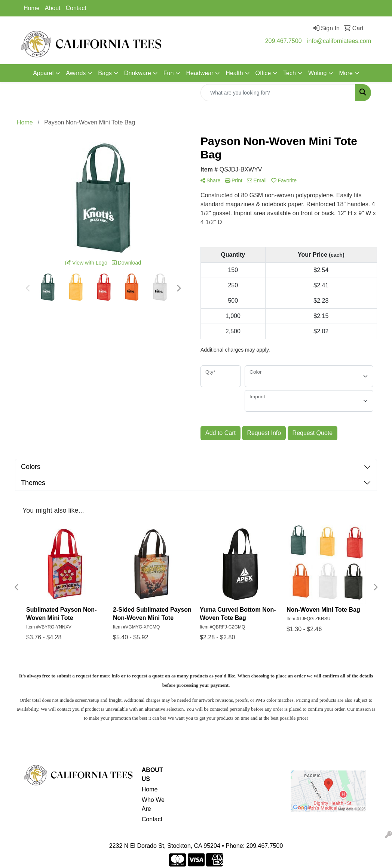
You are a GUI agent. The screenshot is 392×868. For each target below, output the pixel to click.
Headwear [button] (200, 73)
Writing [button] (318, 73)
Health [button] (234, 73)
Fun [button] (169, 73)
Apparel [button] (43, 73)
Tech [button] (290, 73)
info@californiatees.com (339, 41)
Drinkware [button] (138, 73)
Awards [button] (76, 73)
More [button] (346, 73)
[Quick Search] (278, 93)
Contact (76, 8)
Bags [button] (105, 73)
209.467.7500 (284, 41)
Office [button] (263, 73)
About (53, 8)
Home (32, 8)
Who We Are (153, 804)
